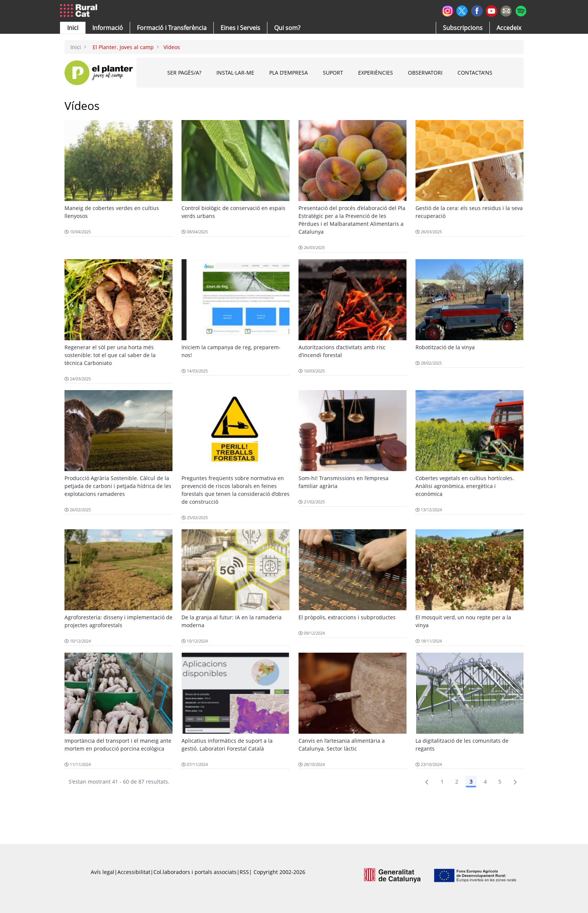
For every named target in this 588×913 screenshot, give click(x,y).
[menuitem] (172, 28)
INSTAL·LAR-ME (235, 73)
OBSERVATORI (425, 73)
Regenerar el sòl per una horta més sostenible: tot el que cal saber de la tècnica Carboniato (110, 355)
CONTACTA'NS (475, 73)
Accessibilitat (134, 872)
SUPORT (333, 73)
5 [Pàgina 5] (500, 782)
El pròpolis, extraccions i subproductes (347, 617)
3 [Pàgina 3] (471, 782)
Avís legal (103, 872)
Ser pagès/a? (184, 73)
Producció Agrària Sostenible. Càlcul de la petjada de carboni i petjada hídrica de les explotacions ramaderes (118, 486)
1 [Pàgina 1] (442, 782)
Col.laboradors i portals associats (195, 872)
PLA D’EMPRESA (289, 73)
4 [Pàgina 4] (485, 782)
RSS (244, 872)
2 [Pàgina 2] (457, 782)
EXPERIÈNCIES (376, 73)
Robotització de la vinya (445, 347)
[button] (73, 28)
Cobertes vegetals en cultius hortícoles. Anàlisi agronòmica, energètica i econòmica (465, 486)
